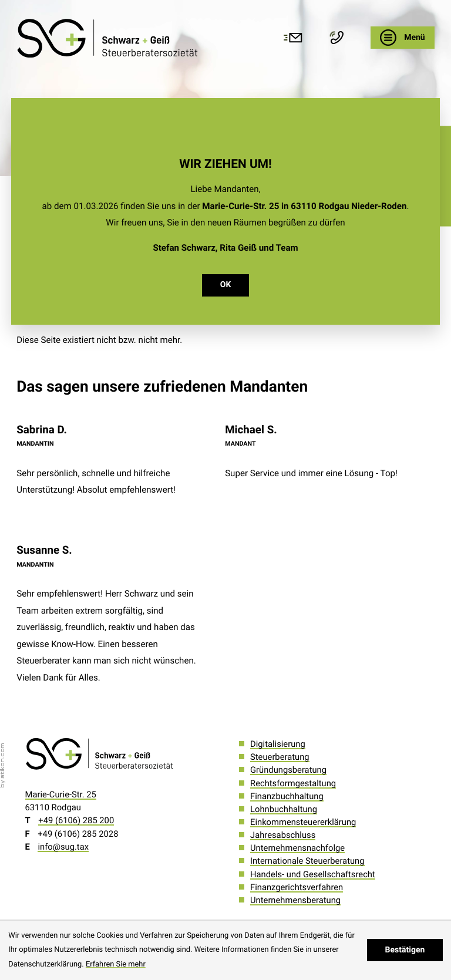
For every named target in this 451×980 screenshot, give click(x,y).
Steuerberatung (280, 757)
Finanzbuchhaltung (287, 796)
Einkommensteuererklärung (303, 822)
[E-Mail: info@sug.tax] (296, 38)
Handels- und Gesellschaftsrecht (313, 874)
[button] (339, 38)
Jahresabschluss (283, 835)
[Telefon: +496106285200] (76, 820)
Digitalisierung (278, 744)
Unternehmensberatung (295, 900)
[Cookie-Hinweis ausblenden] (405, 950)
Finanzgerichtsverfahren (297, 887)
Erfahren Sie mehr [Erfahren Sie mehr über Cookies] (116, 964)
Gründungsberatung (288, 770)
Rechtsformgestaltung (293, 783)
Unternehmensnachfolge (297, 848)
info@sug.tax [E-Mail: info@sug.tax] (63, 847)
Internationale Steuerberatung (307, 861)
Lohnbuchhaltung (284, 809)
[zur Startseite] (109, 38)
